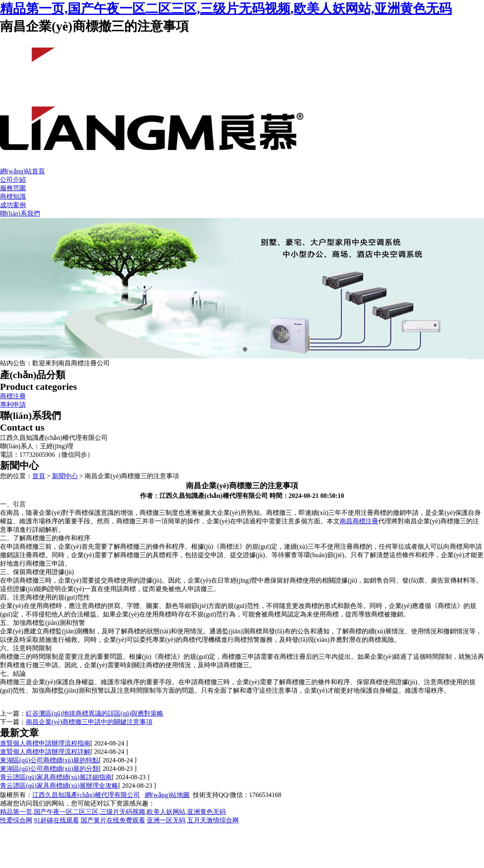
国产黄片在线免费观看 (113, 820)
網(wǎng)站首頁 (22, 171)
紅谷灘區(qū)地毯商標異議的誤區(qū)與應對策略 (95, 713)
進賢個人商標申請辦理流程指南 (45, 743)
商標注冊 (13, 396)
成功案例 (13, 205)
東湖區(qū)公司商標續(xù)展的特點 (49, 760)
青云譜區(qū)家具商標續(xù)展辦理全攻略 (59, 786)
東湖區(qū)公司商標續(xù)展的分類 (49, 769)
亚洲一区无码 (166, 820)
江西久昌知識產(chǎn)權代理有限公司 (86, 795)
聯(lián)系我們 (20, 213)
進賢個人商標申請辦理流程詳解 (45, 752)
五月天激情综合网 (213, 820)
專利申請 (13, 405)
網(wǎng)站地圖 (167, 795)
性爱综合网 (16, 820)
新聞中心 (65, 476)
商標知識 (13, 197)
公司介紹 (13, 180)
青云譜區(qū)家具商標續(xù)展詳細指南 (56, 777)
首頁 (39, 476)
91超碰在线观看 (56, 820)
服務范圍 (13, 188)
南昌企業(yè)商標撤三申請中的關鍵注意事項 (89, 722)
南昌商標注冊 (359, 521)
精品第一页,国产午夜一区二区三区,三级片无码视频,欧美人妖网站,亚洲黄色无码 (226, 8)
